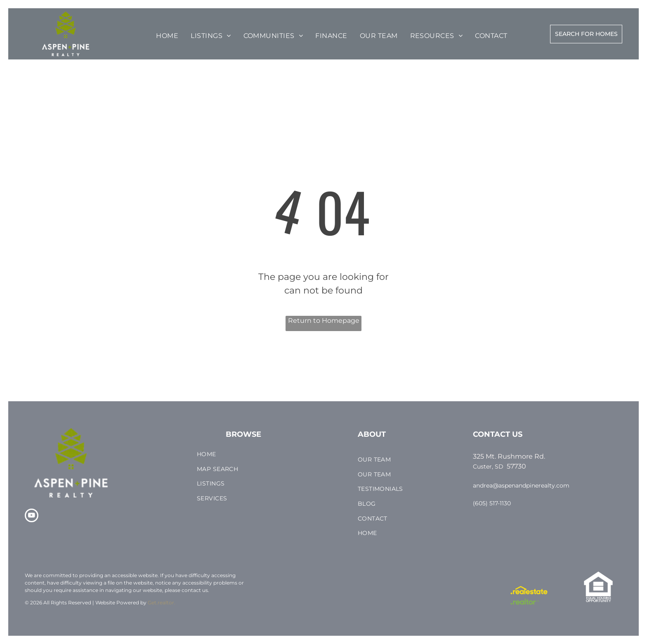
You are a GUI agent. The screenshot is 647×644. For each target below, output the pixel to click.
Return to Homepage (324, 321)
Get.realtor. (162, 603)
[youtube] (32, 516)
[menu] (31, 30)
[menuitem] (167, 36)
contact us (195, 590)
